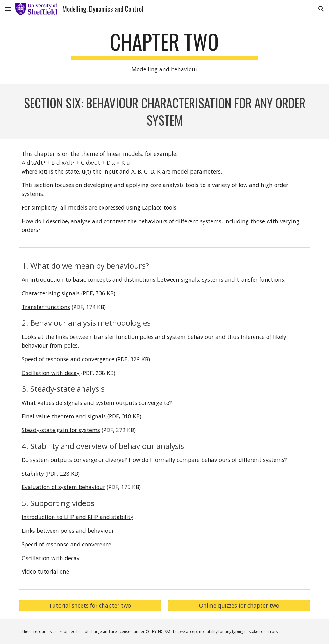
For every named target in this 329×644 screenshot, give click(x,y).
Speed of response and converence (66, 544)
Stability (33, 474)
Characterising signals (51, 293)
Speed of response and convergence (68, 359)
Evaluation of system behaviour (63, 487)
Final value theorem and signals (64, 416)
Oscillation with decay (51, 373)
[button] (8, 9)
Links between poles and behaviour (68, 531)
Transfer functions (46, 307)
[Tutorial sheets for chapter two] (90, 606)
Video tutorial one (45, 571)
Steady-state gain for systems (61, 430)
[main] (164, 52)
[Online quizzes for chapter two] (239, 606)
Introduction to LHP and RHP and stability (78, 517)
